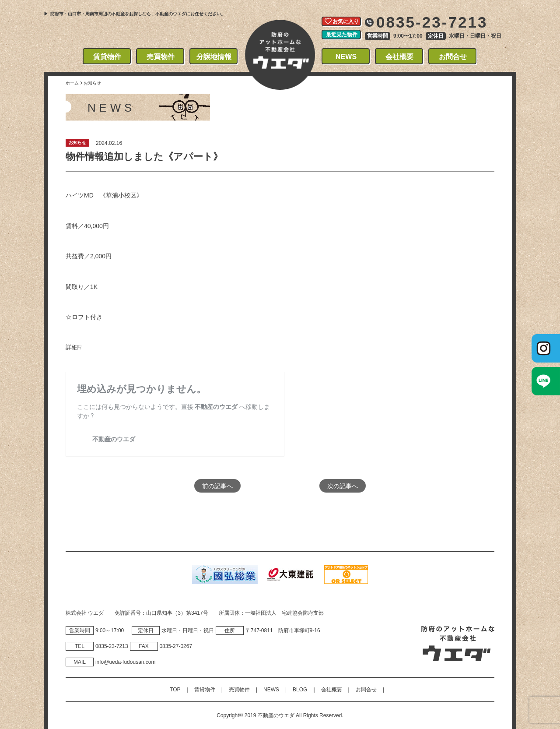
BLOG (300, 690)
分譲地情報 (214, 57)
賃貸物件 (107, 57)
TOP (175, 690)
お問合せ (453, 57)
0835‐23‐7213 (112, 646)
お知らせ (77, 143)
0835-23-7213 (432, 22)
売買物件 (161, 57)
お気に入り (346, 21)
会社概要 (400, 57)
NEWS (346, 57)
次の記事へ (343, 486)
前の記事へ (217, 486)
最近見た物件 (342, 35)
